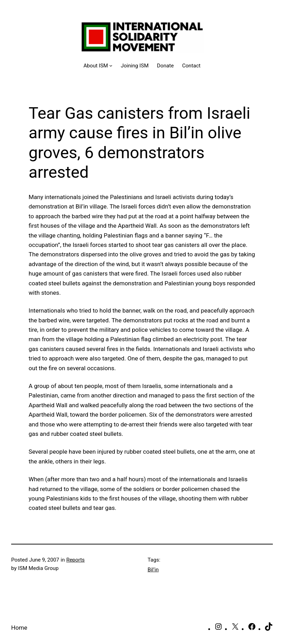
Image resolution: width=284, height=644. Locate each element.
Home (19, 628)
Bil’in (153, 570)
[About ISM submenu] (98, 66)
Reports (76, 560)
